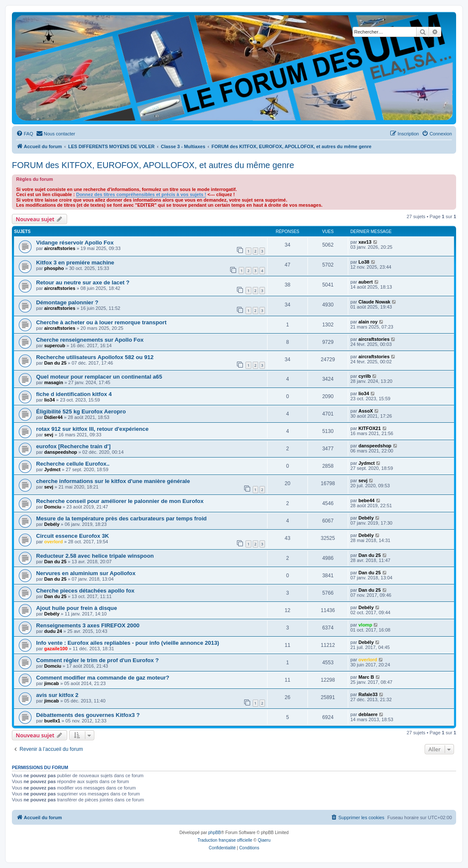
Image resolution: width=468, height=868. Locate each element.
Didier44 (53, 417)
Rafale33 (368, 694)
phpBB (214, 833)
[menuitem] (25, 134)
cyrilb (365, 376)
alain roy (368, 322)
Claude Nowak (374, 302)
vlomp (365, 625)
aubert (366, 282)
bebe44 (367, 500)
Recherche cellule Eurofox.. (73, 464)
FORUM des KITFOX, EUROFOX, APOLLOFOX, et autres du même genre (153, 165)
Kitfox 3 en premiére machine (75, 263)
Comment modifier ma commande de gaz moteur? (103, 678)
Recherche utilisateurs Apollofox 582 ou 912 (95, 357)
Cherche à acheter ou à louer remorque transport (101, 322)
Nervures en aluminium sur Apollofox (86, 573)
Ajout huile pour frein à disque (77, 608)
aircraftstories (60, 248)
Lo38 (364, 262)
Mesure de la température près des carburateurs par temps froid (121, 518)
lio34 (49, 400)
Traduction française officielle (225, 840)
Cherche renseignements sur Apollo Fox (90, 340)
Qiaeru (264, 840)
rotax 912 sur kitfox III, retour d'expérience (92, 429)
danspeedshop (61, 452)
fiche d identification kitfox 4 (74, 394)
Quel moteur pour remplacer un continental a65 (99, 377)
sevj (49, 435)
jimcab (52, 683)
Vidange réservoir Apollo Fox (75, 243)
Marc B (366, 677)
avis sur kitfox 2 (57, 695)
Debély (52, 524)
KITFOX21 (370, 428)
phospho (54, 268)
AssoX (366, 411)
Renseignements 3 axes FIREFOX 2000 (88, 625)
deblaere (368, 714)
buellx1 (52, 721)
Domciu (53, 507)
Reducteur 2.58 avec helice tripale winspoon (95, 556)
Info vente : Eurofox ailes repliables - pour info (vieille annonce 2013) (128, 643)
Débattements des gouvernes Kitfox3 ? (88, 715)
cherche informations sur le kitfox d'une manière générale (113, 481)
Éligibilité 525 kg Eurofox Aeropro (81, 412)
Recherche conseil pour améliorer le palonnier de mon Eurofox (120, 501)
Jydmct (52, 469)
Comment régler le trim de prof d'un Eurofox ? (97, 660)
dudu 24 (53, 631)
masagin (54, 382)
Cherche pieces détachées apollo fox (85, 591)
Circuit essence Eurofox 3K (73, 536)
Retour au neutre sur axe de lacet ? (83, 282)
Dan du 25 (55, 363)
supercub (55, 346)
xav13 (365, 242)
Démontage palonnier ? (67, 302)
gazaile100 (56, 649)
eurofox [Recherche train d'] (73, 446)
